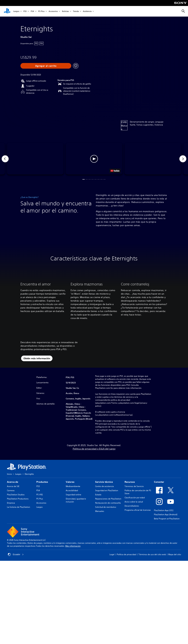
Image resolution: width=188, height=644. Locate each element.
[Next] (183, 159)
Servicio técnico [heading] (104, 513)
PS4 (32, 11)
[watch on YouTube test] (115, 171)
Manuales (100, 542)
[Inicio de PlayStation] (7, 11)
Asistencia (87, 11)
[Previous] (5, 159)
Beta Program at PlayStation (167, 549)
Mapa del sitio (175, 585)
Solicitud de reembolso (106, 538)
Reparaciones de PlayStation (108, 530)
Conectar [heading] (159, 513)
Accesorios (53, 11)
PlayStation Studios (16, 525)
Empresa (11, 534)
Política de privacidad (126, 585)
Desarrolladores (132, 537)
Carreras (11, 521)
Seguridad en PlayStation (107, 521)
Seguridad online (73, 525)
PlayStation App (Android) (166, 545)
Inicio (9, 505)
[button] (94, 159)
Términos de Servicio (134, 517)
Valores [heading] (70, 513)
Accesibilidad (72, 521)
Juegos (16, 11)
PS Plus (41, 11)
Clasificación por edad (135, 528)
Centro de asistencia (104, 517)
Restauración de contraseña (108, 534)
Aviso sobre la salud (134, 533)
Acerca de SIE (13, 517)
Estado (98, 525)
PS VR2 (40, 525)
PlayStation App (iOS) (164, 541)
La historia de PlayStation (19, 538)
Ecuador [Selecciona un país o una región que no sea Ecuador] (16, 585)
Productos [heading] (42, 513)
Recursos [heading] (130, 513)
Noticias (65, 11)
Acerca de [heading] (13, 513)
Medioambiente (73, 517)
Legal (112, 585)
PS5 (25, 11)
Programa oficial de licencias (138, 541)
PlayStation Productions (18, 530)
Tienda (76, 11)
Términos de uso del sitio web (152, 585)
